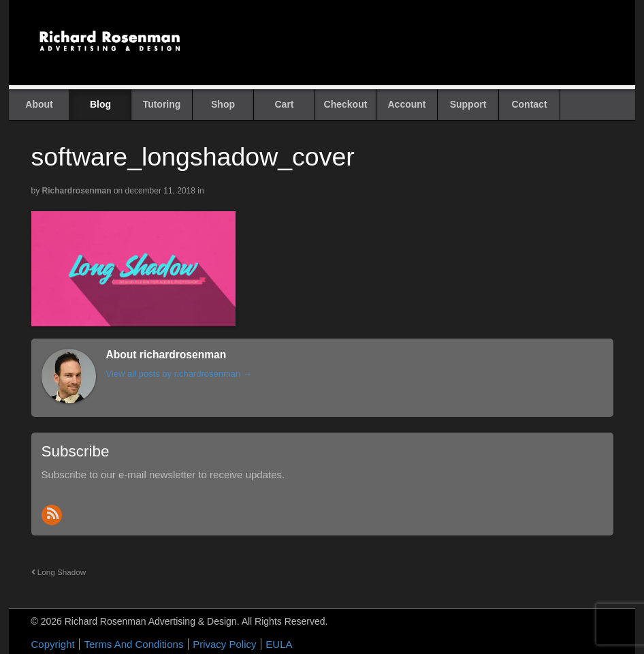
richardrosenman (77, 191)
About (39, 104)
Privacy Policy (224, 644)
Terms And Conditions (133, 644)
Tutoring (162, 104)
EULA (279, 644)
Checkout (346, 104)
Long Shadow (59, 572)
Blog (100, 104)
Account (407, 104)
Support (468, 104)
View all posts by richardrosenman (179, 374)
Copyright (53, 644)
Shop (223, 104)
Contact (529, 104)
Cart (284, 104)
